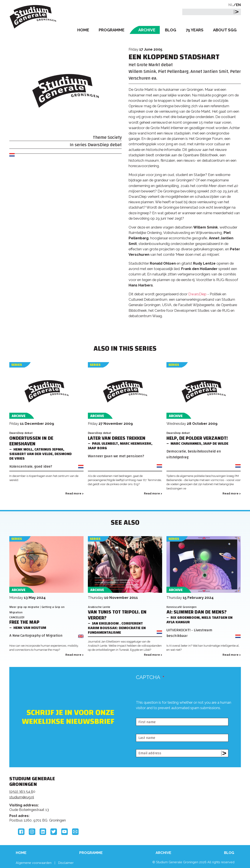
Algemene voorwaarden (34, 863)
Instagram (32, 832)
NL (231, 5)
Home (83, 30)
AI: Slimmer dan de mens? (197, 612)
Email (75, 832)
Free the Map (24, 622)
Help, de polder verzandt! (197, 438)
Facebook (21, 832)
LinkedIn (43, 832)
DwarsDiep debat (105, 145)
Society (115, 137)
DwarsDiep (198, 294)
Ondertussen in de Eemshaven (31, 441)
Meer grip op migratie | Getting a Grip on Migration (37, 610)
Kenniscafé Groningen (181, 607)
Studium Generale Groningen (33, 17)
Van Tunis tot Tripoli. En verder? (117, 615)
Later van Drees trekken (117, 438)
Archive (147, 30)
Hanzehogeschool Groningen (191, 808)
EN (238, 5)
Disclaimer (66, 863)
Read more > (74, 493)
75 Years (195, 30)
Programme (112, 30)
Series (17, 365)
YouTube (65, 832)
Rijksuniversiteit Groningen (191, 794)
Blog (171, 30)
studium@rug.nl (22, 797)
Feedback (123, 795)
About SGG (225, 30)
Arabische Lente (99, 607)
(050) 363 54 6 (21, 791)
